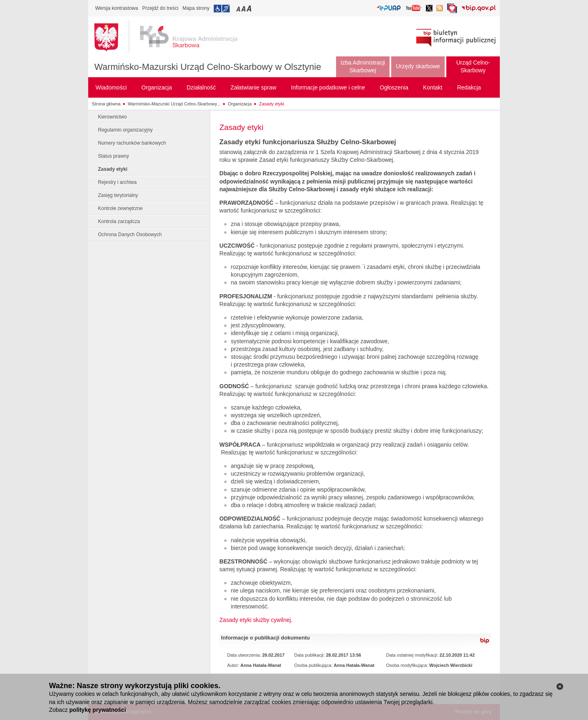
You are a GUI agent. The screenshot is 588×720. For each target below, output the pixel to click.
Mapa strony (196, 8)
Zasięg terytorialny (118, 195)
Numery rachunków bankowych (132, 143)
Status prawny (114, 156)
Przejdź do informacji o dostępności (222, 9)
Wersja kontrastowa (117, 8)
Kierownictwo (112, 117)
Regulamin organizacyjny (125, 130)
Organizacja (240, 104)
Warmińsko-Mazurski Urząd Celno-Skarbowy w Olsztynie (208, 67)
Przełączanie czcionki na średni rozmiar (244, 8)
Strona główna (106, 104)
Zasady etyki (272, 104)
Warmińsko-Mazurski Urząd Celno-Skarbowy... (174, 104)
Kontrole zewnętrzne (120, 208)
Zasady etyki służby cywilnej (255, 620)
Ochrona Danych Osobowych (130, 235)
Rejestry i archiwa (117, 182)
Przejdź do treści (160, 8)
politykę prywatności (98, 710)
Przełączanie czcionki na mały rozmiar (239, 8)
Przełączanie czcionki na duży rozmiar (250, 8)
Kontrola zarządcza (119, 221)
